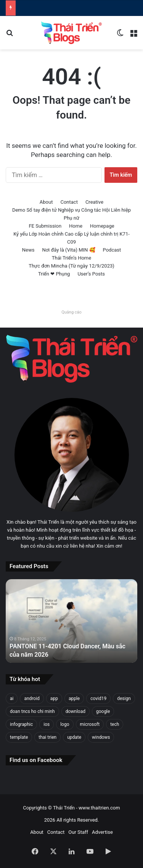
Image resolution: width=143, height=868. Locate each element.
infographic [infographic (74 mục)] (21, 724)
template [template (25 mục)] (19, 737)
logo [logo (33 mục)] (65, 724)
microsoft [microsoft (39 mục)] (90, 724)
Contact (69, 202)
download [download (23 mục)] (76, 711)
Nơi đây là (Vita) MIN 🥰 (68, 250)
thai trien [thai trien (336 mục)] (47, 737)
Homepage (102, 226)
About (46, 202)
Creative (94, 202)
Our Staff (78, 832)
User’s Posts (91, 274)
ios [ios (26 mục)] (47, 724)
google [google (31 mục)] (103, 711)
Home (76, 226)
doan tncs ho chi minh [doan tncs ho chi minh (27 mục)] (32, 711)
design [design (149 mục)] (124, 699)
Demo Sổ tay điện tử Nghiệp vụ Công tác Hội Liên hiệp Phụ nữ (71, 214)
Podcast (112, 250)
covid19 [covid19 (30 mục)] (98, 699)
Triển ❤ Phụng (54, 274)
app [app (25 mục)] (54, 699)
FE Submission (45, 226)
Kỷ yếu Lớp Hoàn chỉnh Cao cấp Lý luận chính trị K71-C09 (71, 238)
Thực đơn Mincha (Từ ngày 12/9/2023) (71, 266)
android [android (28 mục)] (32, 699)
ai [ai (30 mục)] (12, 699)
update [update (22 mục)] (74, 737)
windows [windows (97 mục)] (101, 737)
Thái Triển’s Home (71, 258)
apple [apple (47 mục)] (74, 699)
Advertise (102, 832)
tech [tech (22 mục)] (115, 724)
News (28, 250)
